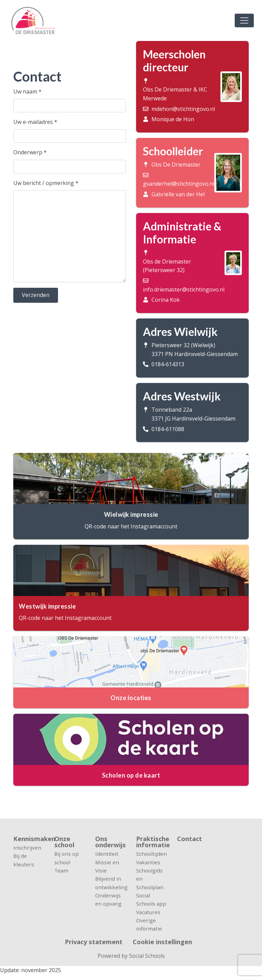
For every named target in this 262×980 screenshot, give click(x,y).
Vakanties (148, 862)
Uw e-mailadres (35, 122)
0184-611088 (168, 429)
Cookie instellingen (162, 942)
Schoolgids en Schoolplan (150, 879)
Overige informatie (149, 924)
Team (61, 870)
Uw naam (27, 91)
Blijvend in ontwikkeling (111, 883)
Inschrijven (27, 848)
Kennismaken (29, 839)
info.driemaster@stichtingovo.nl (184, 289)
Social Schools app (151, 899)
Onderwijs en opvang (108, 899)
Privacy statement (94, 942)
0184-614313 (168, 364)
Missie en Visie (107, 866)
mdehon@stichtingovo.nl (183, 109)
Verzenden (36, 295)
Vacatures (148, 912)
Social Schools (147, 956)
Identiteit (107, 854)
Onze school (64, 842)
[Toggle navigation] (244, 20)
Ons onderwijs (111, 842)
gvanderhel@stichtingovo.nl (179, 184)
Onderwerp (30, 152)
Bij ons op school (67, 858)
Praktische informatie (151, 842)
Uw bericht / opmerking (46, 183)
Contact (190, 839)
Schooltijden (151, 854)
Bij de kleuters (24, 860)
